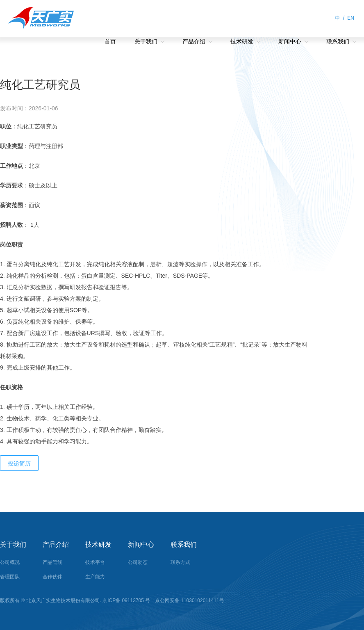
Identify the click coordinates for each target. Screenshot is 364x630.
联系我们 (338, 41)
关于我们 (146, 41)
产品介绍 (194, 41)
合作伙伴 (52, 577)
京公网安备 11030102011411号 (189, 600)
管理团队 (10, 577)
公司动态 (138, 562)
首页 (110, 41)
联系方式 (180, 562)
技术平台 (95, 562)
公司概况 (10, 562)
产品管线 (52, 562)
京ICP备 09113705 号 (127, 600)
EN (351, 18)
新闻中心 (290, 41)
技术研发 (242, 41)
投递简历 (19, 463)
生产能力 (95, 577)
